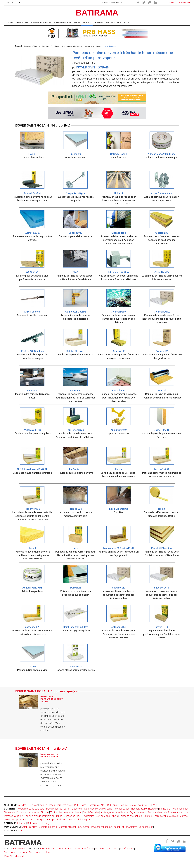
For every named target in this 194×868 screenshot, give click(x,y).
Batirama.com (20, 849)
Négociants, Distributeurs (144, 809)
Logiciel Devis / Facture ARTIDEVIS (138, 805)
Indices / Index (47, 805)
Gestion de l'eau (72, 816)
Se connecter (146, 827)
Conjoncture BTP (26, 820)
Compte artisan (29, 827)
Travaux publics (54, 809)
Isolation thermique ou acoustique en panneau (81, 46)
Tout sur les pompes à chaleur (66, 812)
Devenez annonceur (101, 827)
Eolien (67, 809)
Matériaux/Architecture (176, 812)
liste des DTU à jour (28, 805)
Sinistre (45, 812)
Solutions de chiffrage (39, 823)
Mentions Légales (84, 849)
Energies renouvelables (166, 816)
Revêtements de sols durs (31, 809)
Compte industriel (48, 827)
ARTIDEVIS (101, 849)
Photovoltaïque (122, 809)
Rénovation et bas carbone (98, 809)
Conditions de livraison (16, 852)
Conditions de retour (40, 852)
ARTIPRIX (114, 849)
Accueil (18, 46)
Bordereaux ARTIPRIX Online (71, 805)
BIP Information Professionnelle (57, 849)
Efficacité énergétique (131, 816)
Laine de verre (110, 46)
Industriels (165, 809)
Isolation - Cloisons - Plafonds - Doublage (42, 46)
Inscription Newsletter (125, 827)
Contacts (23, 830)
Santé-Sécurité (91, 812)
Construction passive (28, 812)
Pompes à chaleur (13, 816)
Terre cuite (10, 812)
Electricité (77, 809)
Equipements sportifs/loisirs (52, 820)
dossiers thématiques (79, 820)
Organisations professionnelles (146, 812)
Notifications (127, 849)
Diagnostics (88, 816)
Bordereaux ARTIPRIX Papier (103, 805)
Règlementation (180, 809)
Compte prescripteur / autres (74, 827)
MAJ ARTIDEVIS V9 (14, 856)
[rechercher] (122, 2)
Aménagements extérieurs (114, 812)
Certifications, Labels (107, 816)
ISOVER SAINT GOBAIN (93, 67)
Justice (148, 816)
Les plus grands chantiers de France (43, 816)
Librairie (21, 823)
